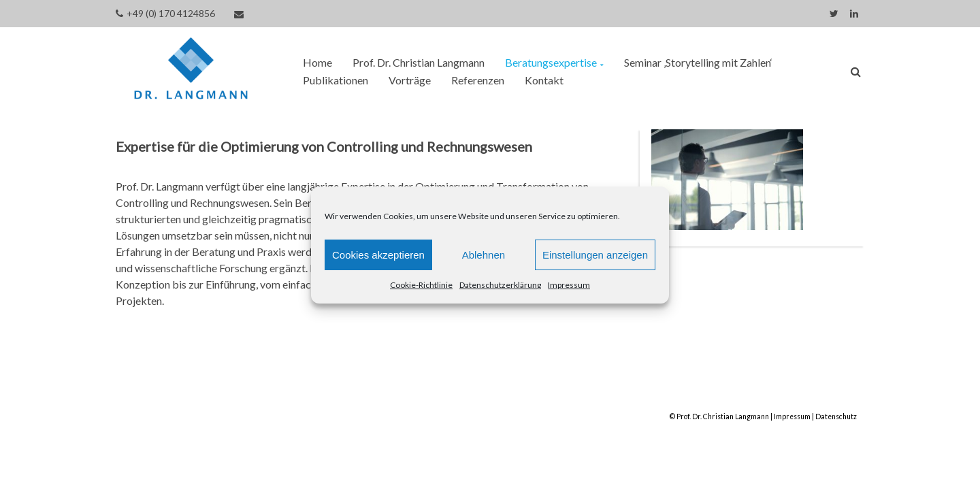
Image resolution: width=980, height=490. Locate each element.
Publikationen (336, 80)
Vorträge (410, 80)
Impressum (569, 285)
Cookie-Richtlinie (421, 285)
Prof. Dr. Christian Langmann (419, 62)
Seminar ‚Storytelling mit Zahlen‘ (698, 62)
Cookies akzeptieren (378, 255)
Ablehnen (484, 255)
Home (317, 62)
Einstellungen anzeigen (595, 255)
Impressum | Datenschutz (815, 416)
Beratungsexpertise (551, 62)
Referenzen (478, 80)
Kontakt (544, 80)
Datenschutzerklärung (500, 285)
